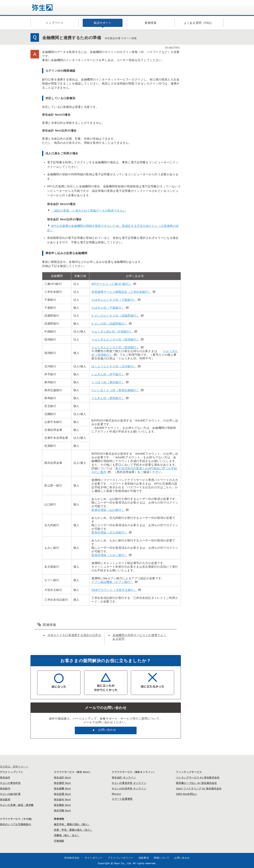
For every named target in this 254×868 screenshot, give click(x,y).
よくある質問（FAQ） (199, 23)
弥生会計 (5, 778)
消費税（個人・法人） (67, 835)
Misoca (116, 794)
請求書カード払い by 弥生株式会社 (196, 783)
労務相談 (59, 841)
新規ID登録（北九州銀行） (109, 532)
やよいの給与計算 (10, 794)
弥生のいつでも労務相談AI (16, 824)
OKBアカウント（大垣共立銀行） (114, 590)
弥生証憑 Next (62, 794)
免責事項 (144, 858)
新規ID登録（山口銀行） (108, 510)
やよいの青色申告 (10, 783)
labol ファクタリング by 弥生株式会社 (199, 789)
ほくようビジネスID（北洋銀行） (114, 366)
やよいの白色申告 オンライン (129, 789)
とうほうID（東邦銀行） (108, 382)
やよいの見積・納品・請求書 (17, 805)
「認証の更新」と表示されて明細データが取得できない (89, 211)
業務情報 (151, 23)
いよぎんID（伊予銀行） (108, 374)
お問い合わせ (107, 730)
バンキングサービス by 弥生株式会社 (198, 778)
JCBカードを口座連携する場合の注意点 (74, 635)
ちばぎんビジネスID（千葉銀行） (114, 300)
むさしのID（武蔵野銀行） (109, 324)
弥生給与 (5, 789)
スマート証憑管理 (122, 799)
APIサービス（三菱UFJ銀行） (112, 284)
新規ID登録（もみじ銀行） (109, 555)
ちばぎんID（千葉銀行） (108, 308)
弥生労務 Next (62, 811)
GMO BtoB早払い (187, 794)
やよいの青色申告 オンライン (129, 783)
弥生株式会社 (72, 858)
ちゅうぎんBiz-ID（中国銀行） (112, 331)
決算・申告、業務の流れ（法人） (73, 830)
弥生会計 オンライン (124, 778)
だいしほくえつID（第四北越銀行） (115, 390)
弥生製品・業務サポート (14, 767)
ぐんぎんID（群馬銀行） (108, 398)
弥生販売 (5, 800)
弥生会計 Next (62, 778)
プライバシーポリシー (121, 858)
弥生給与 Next (62, 800)
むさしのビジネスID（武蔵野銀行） (115, 316)
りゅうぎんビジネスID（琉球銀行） (115, 339)
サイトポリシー (94, 858)
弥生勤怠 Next (62, 805)
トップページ (55, 23)
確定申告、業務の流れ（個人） (72, 824)
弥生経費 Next (62, 789)
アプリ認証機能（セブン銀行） (112, 582)
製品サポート (103, 23)
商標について (162, 858)
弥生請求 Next (62, 783)
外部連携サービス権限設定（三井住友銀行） (121, 292)
